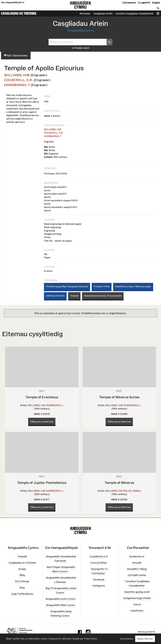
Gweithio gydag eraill (137, 592)
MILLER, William (132, 491)
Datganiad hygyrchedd (137, 598)
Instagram (99, 586)
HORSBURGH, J (132, 405)
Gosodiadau (127, 639)
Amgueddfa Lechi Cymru (60, 599)
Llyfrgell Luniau (137, 575)
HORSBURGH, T (17, 85)
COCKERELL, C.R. (18, 80)
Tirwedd (74, 296)
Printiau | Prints (102, 286)
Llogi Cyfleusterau (22, 594)
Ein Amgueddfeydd (13, 3)
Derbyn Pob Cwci (145, 639)
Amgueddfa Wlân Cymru (60, 605)
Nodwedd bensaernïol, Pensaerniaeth (103, 296)
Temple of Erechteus (42, 397)
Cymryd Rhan (99, 563)
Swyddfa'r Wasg (137, 569)
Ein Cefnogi (22, 581)
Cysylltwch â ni (99, 556)
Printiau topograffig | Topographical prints (67, 286)
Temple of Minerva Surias (119, 397)
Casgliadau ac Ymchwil (19, 13)
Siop (22, 588)
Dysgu (22, 569)
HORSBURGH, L (55, 405)
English (156, 3)
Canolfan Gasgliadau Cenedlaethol (134, 14)
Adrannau (85, 14)
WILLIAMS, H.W (17, 75)
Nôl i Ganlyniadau (16, 55)
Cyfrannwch (129, 3)
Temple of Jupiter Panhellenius (42, 483)
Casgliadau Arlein (103, 14)
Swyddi (137, 563)
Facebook (99, 579)
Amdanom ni (137, 556)
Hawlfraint (137, 611)
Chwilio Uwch (81, 48)
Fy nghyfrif (144, 3)
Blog (22, 575)
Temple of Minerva (119, 483)
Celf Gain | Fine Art (55, 296)
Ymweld (22, 556)
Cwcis (137, 604)
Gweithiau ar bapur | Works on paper (133, 286)
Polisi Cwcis (90, 639)
